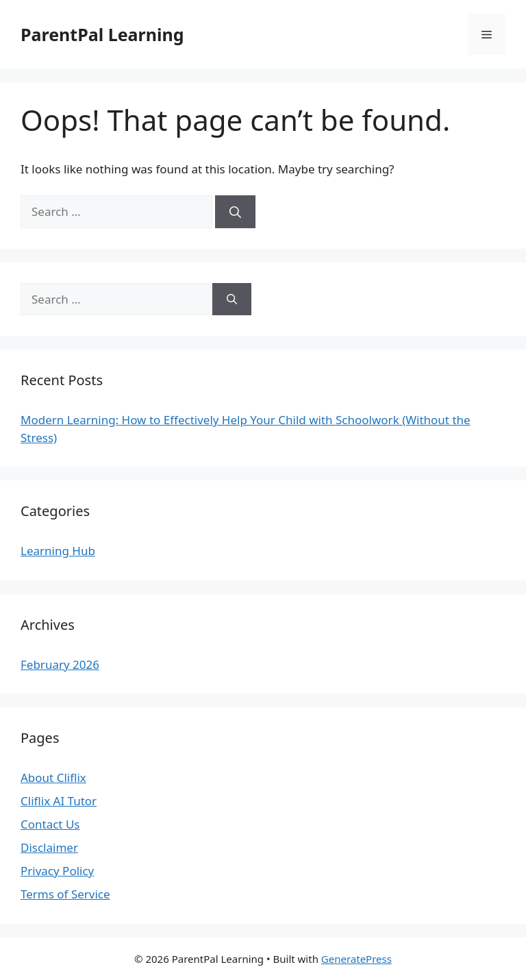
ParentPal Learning (102, 34)
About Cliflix (53, 777)
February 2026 (60, 664)
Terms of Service (65, 894)
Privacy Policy (57, 871)
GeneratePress (356, 959)
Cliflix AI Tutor (59, 801)
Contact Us (50, 824)
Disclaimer (49, 847)
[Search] (235, 212)
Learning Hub (58, 551)
